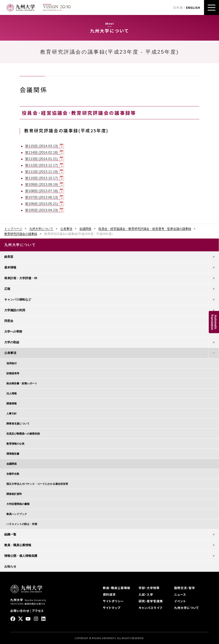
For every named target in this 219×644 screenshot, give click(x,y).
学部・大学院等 (149, 588)
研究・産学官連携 (151, 601)
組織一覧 (10, 534)
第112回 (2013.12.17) (41, 165)
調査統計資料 (14, 494)
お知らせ (10, 566)
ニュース (180, 594)
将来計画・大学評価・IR (21, 278)
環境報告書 (13, 454)
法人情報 (12, 393)
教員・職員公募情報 (18, 545)
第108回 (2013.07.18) (41, 191)
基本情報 (10, 267)
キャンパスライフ (150, 608)
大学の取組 (12, 342)
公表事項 (66, 229)
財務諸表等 (13, 373)
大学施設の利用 (15, 310)
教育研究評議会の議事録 (21, 234)
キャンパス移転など (18, 299)
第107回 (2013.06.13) (41, 197)
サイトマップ (112, 608)
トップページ (13, 229)
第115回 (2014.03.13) (41, 146)
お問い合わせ (20, 611)
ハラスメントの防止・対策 (22, 524)
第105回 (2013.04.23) (41, 210)
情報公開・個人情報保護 (21, 556)
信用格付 (12, 363)
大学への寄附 (13, 332)
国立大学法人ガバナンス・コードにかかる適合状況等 (37, 484)
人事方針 (12, 414)
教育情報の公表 (15, 444)
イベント (180, 601)
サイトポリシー (113, 601)
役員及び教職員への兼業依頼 (23, 434)
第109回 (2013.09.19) (41, 185)
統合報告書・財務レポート (22, 383)
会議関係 (85, 229)
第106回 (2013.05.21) (41, 204)
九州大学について (41, 229)
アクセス (38, 611)
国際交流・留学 (185, 588)
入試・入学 (146, 594)
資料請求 (109, 594)
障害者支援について (18, 424)
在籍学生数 (13, 474)
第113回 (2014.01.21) (41, 159)
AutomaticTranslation (214, 322)
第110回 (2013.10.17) (41, 178)
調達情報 (12, 404)
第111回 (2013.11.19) (41, 172)
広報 (7, 289)
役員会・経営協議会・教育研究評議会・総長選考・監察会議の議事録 (145, 229)
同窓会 (9, 321)
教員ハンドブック (17, 514)
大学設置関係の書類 (18, 504)
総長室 (9, 257)
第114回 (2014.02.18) (41, 153)
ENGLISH (193, 7)
